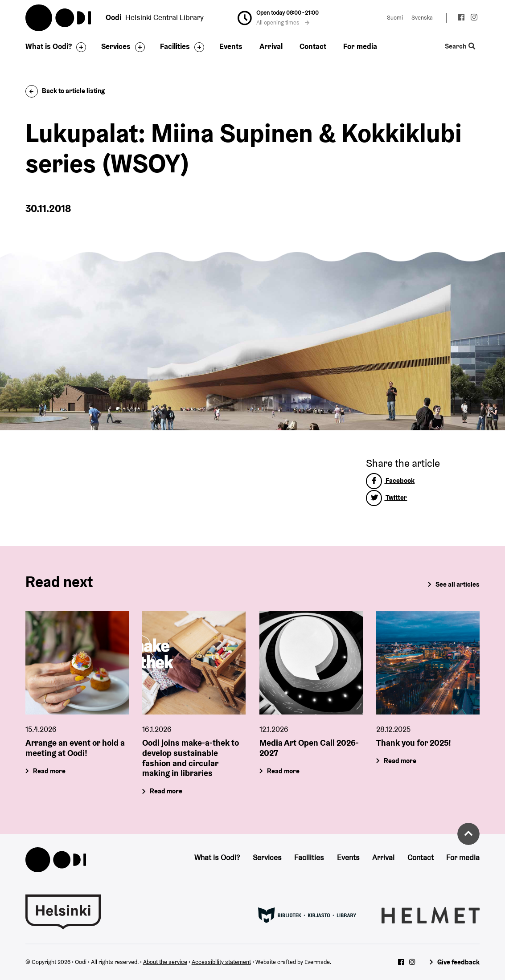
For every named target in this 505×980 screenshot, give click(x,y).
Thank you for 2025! (414, 743)
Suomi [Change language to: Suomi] (395, 18)
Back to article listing (65, 91)
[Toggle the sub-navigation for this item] (79, 47)
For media (360, 46)
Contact (313, 46)
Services (116, 46)
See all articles (458, 584)
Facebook (390, 480)
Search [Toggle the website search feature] (460, 46)
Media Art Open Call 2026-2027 (309, 748)
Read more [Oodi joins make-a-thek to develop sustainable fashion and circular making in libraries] (166, 791)
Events (231, 46)
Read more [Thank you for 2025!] (400, 761)
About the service (165, 962)
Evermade (317, 962)
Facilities (175, 46)
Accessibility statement (221, 962)
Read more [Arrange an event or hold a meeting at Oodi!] (49, 771)
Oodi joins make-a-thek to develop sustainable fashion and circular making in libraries (191, 758)
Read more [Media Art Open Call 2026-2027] (283, 771)
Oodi (59, 18)
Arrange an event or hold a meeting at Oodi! (75, 748)
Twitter (386, 497)
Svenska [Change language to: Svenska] (422, 18)
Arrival (271, 46)
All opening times (283, 22)
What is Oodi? (49, 46)
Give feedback (458, 962)
